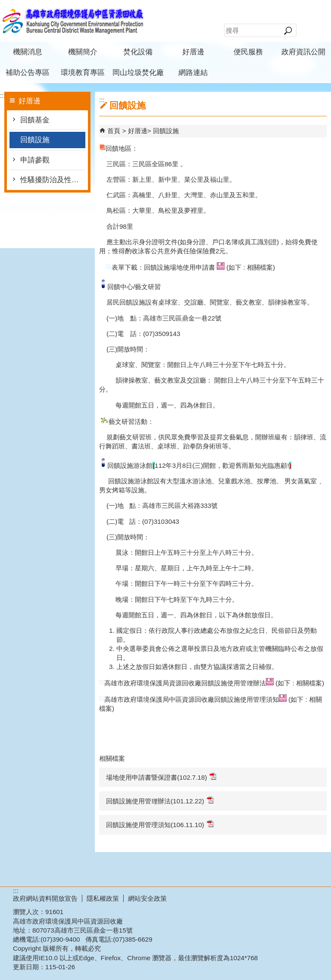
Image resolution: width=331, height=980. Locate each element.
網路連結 (193, 73)
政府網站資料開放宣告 (45, 898)
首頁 (114, 131)
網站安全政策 (147, 898)
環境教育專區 (83, 73)
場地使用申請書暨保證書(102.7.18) (161, 777)
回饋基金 (35, 120)
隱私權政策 (103, 898)
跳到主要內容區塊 (5, 5)
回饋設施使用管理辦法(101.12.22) (160, 801)
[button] (288, 31)
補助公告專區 (28, 73)
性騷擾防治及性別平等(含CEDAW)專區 (53, 180)
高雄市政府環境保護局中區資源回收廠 (73, 21)
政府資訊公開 (303, 52)
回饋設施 (35, 140)
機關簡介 (83, 52)
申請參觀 (35, 160)
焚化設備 (138, 52)
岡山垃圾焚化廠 (138, 73)
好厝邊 (193, 52)
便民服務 (248, 52)
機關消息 (28, 52)
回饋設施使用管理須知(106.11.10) (160, 824)
